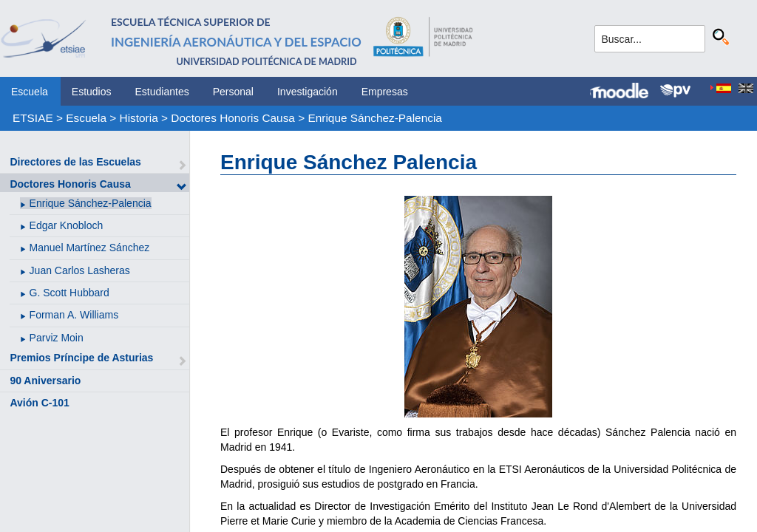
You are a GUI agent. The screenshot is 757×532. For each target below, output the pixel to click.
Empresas (385, 92)
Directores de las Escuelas (75, 162)
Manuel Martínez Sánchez (90, 248)
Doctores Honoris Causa (233, 118)
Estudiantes (162, 92)
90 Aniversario (45, 381)
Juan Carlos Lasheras (80, 270)
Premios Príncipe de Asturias (81, 358)
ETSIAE (33, 118)
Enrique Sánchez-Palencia (374, 118)
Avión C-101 (39, 403)
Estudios (92, 92)
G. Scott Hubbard (69, 293)
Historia (139, 118)
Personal (233, 92)
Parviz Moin (57, 338)
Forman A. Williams (74, 315)
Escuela (30, 92)
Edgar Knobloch (67, 225)
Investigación (308, 92)
